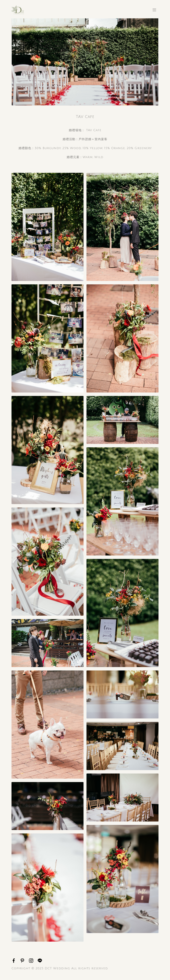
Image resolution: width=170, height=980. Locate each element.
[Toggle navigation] (154, 10)
